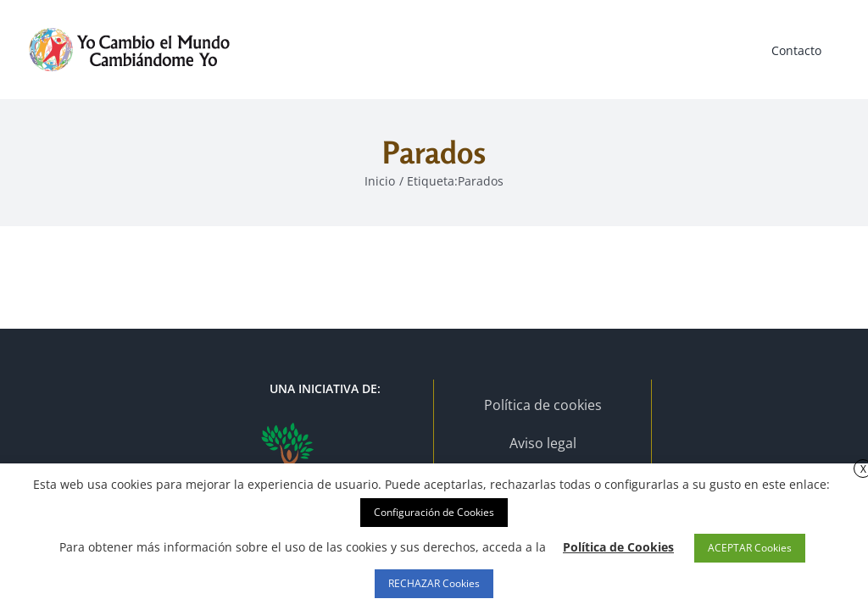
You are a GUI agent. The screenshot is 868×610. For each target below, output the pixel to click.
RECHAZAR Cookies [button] (434, 583)
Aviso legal (543, 443)
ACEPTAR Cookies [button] (750, 548)
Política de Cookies (618, 547)
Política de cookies (543, 405)
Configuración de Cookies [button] (434, 512)
